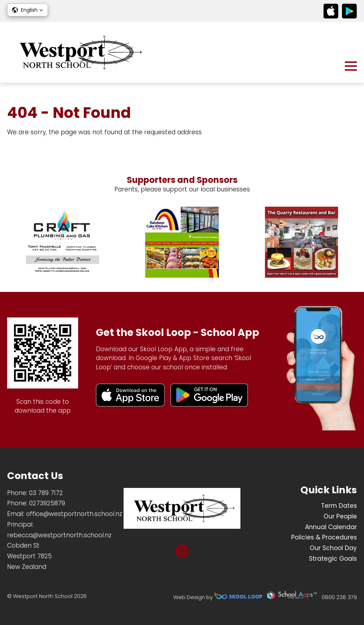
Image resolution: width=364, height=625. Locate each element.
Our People (340, 516)
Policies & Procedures (324, 537)
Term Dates (339, 506)
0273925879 (47, 503)
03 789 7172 (46, 493)
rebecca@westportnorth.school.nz (59, 535)
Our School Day (333, 548)
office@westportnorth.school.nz (74, 514)
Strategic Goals (333, 559)
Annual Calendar (331, 527)
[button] (28, 10)
